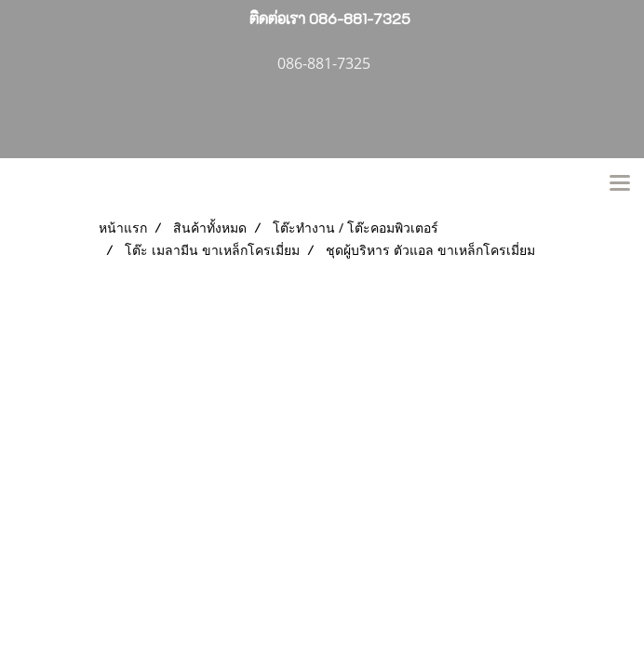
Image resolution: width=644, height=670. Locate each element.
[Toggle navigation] (620, 184)
